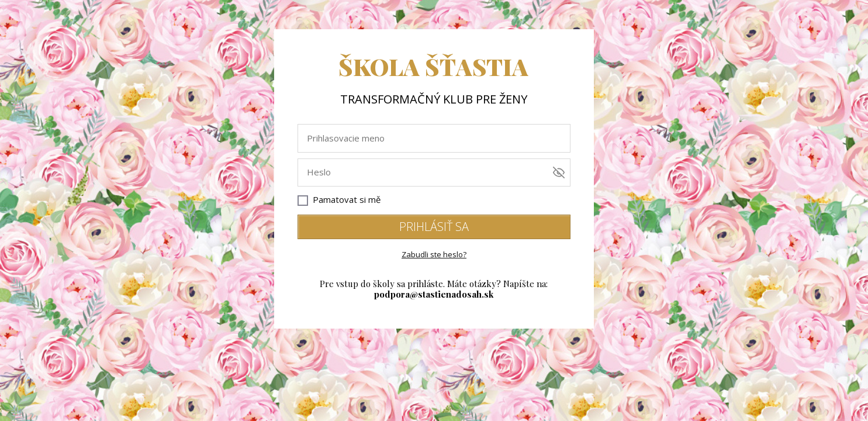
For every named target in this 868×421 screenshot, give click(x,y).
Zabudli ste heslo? (434, 254)
